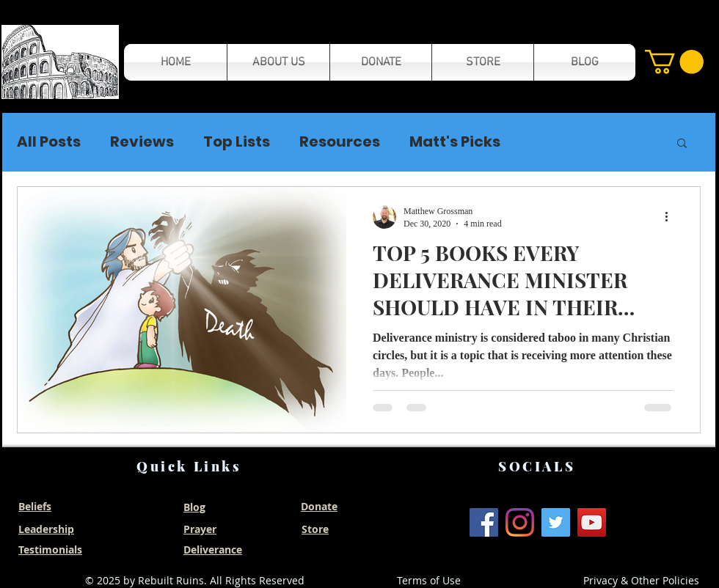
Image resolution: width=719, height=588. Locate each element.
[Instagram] (520, 522)
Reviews (142, 142)
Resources (340, 142)
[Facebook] (484, 522)
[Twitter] (556, 522)
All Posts (49, 142)
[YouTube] (592, 522)
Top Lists (237, 142)
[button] (60, 62)
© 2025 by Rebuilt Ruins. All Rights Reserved (195, 580)
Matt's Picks (455, 142)
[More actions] (671, 217)
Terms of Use (429, 580)
